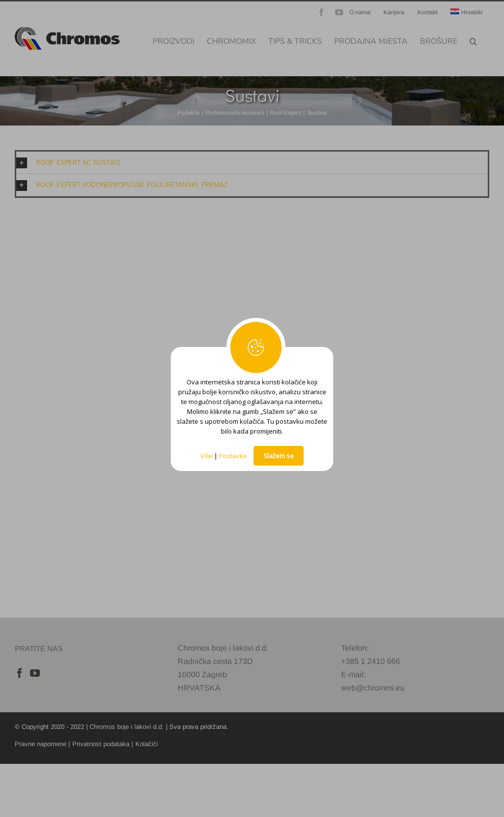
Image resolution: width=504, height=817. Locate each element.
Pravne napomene (41, 744)
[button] (473, 40)
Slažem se (279, 456)
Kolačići (147, 744)
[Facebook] (20, 673)
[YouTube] (35, 673)
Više (206, 456)
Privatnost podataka (101, 744)
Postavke (233, 456)
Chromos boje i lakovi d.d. (127, 727)
